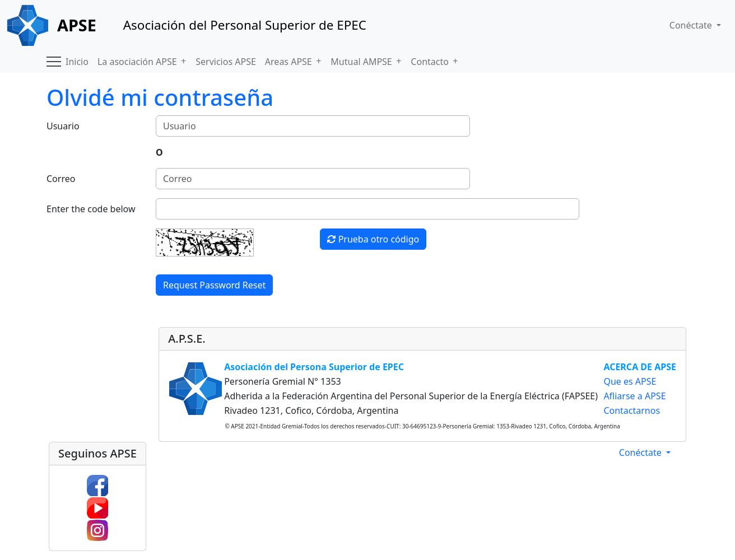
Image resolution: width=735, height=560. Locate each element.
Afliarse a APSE (634, 396)
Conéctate (641, 452)
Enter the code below (91, 209)
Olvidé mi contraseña (160, 97)
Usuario (63, 126)
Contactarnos (632, 410)
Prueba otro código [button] (373, 239)
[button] (54, 62)
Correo (61, 179)
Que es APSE (630, 381)
